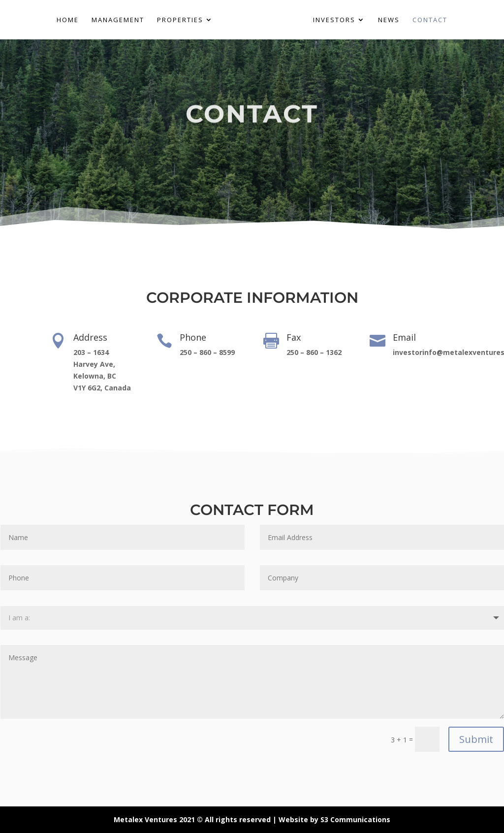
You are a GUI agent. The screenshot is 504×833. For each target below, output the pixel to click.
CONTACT (430, 20)
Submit (476, 739)
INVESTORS (334, 20)
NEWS (389, 20)
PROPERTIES (180, 20)
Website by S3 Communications (334, 819)
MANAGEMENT (118, 20)
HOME (68, 20)
